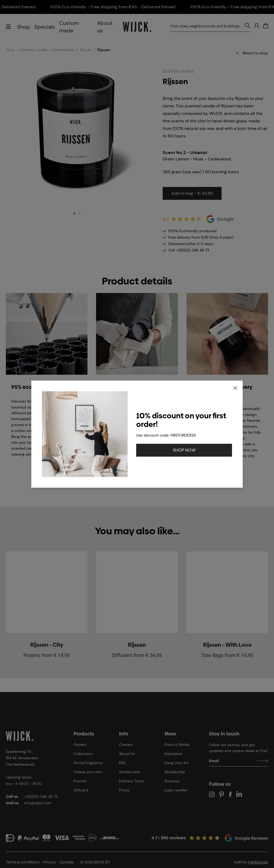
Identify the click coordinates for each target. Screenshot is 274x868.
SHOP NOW (184, 450)
